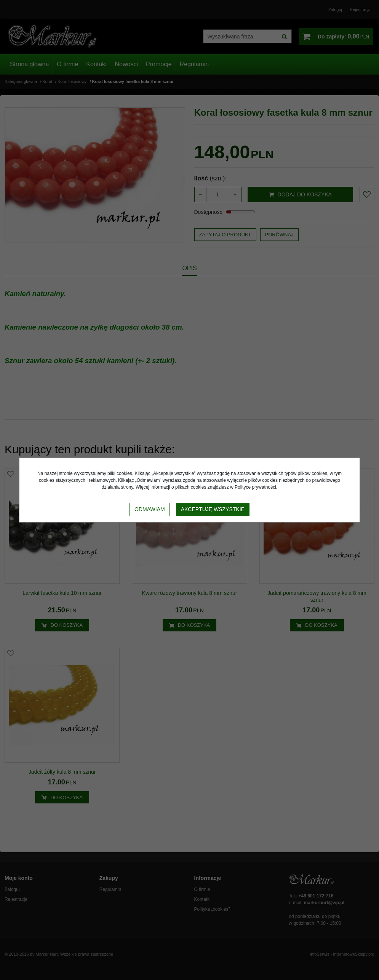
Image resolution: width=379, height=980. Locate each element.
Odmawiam (150, 509)
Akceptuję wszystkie (213, 509)
